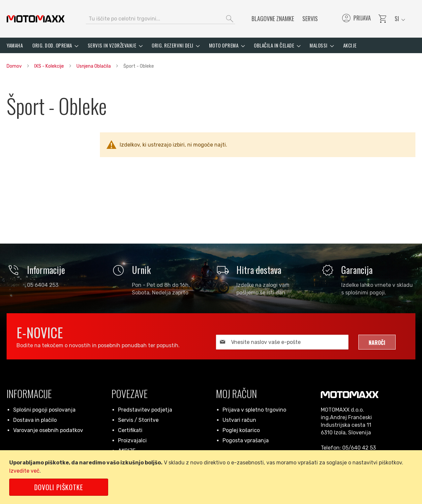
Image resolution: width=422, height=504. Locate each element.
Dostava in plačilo (35, 420)
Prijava (356, 19)
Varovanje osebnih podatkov (48, 430)
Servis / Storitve (138, 420)
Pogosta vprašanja (246, 440)
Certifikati (130, 430)
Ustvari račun (239, 420)
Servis (310, 18)
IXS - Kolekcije (50, 66)
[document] (212, 477)
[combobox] (160, 19)
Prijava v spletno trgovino (254, 410)
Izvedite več (24, 471)
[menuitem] (15, 45)
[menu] (211, 45)
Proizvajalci (132, 440)
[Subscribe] (377, 342)
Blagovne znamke (273, 18)
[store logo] (36, 19)
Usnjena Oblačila (94, 66)
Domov (15, 66)
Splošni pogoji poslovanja (44, 410)
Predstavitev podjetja (145, 410)
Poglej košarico (241, 430)
